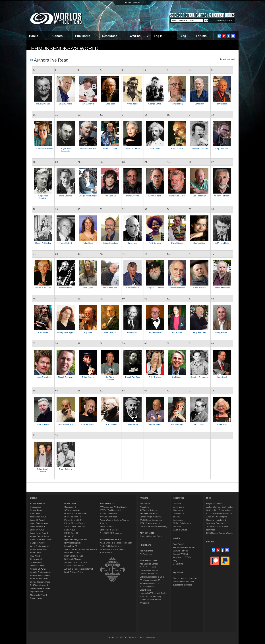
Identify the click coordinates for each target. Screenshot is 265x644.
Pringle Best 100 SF (73, 520)
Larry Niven (88, 332)
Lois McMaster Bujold (43, 148)
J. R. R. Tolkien (110, 424)
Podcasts (177, 504)
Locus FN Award (37, 526)
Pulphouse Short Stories (151, 600)
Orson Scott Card (88, 148)
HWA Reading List (72, 543)
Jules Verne (132, 424)
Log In (158, 36)
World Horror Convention (151, 520)
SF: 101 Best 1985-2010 (75, 526)
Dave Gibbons (132, 196)
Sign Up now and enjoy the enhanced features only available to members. (185, 582)
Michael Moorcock (222, 288)
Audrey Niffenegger (66, 332)
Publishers (83, 36)
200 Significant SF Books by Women (80, 549)
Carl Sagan (177, 377)
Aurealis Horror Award (40, 575)
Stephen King (199, 243)
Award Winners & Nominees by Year (116, 543)
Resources (110, 36)
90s (85, 562)
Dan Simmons (43, 424)
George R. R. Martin (155, 288)
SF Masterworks (147, 587)
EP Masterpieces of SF (150, 580)
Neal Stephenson (66, 424)
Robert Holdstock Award (41, 540)
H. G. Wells (199, 424)
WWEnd (135, 36)
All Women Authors (148, 510)
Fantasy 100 (70, 530)
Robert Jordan (88, 377)
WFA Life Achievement (150, 523)
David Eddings (66, 196)
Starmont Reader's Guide (151, 536)
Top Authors (145, 504)
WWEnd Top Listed (108, 513)
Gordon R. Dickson (199, 148)
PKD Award (35, 556)
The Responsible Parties (184, 547)
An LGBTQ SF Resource (111, 533)
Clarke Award (36, 559)
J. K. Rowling (155, 377)
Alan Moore (43, 332)
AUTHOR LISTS (147, 533)
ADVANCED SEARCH (224, 21)
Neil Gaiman (110, 196)
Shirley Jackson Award (40, 582)
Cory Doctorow (222, 148)
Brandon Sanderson (199, 377)
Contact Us (178, 564)
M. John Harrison (222, 196)
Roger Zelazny (66, 469)
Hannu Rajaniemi (43, 377)
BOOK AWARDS (38, 504)
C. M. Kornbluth (222, 243)
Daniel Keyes (177, 243)
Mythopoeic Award (38, 517)
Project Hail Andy (214, 504)
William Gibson (155, 196)
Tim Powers (177, 332)
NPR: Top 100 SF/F (73, 517)
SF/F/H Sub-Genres (182, 523)
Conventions (178, 513)
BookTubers (178, 507)
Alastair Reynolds (66, 377)
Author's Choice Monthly (151, 596)
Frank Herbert (66, 243)
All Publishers (146, 554)
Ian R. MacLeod (110, 288)
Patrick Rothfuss (132, 377)
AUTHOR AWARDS (149, 513)
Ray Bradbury (177, 104)
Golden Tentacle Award (40, 588)
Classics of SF (71, 507)
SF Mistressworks (72, 510)
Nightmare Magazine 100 (75, 540)
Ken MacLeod (132, 288)
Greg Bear (110, 104)
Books (34, 36)
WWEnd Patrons (180, 551)
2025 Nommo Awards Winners (220, 533)
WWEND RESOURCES (110, 540)
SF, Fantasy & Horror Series (112, 549)
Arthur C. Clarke (110, 148)
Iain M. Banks (88, 104)
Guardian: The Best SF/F (75, 513)
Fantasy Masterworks (149, 583)
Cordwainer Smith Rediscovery (153, 526)
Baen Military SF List (74, 556)
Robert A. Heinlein (43, 243)
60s (71, 562)
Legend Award (36, 592)
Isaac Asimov (110, 332)
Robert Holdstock (110, 243)
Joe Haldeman (199, 196)
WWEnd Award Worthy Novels (113, 507)
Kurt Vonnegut (177, 424)
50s (66, 562)
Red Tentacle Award (39, 585)
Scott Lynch (88, 288)
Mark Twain (155, 148)
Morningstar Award (38, 595)
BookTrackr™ (106, 553)
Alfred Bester (132, 104)
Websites (177, 526)
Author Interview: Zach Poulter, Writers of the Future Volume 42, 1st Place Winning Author (220, 510)
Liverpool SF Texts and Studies (153, 593)
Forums (201, 36)
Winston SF (145, 603)
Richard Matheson (177, 288)
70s (76, 562)
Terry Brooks (222, 104)
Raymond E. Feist (177, 196)
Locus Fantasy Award (40, 523)
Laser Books (145, 590)
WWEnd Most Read (108, 517)
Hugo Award (36, 507)
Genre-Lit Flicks (107, 526)
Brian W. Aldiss (66, 104)
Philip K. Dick (177, 148)
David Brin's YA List (73, 553)
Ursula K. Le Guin (43, 288)
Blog (183, 36)
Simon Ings (132, 243)
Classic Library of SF (149, 574)
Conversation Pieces (149, 570)
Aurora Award (36, 553)
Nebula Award (36, 510)
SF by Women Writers (74, 566)
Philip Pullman (222, 332)
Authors (57, 36)
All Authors (145, 507)
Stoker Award (36, 562)
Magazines (178, 510)
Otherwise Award (38, 566)
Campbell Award (37, 543)
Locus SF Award (37, 520)
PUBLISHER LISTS (149, 561)
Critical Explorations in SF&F (152, 577)
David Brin (199, 104)
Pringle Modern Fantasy (75, 523)
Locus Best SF (71, 546)
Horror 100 (69, 536)
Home (111, 637)
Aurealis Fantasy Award (41, 572)
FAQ (175, 561)
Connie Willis (222, 424)
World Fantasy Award (40, 546)
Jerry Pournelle (155, 332)
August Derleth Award (40, 536)
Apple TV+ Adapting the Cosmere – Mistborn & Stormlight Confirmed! (217, 520)
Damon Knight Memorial (150, 517)
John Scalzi (222, 377)
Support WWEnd (180, 554)
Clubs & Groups (180, 530)
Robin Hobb (88, 243)
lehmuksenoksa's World (63, 48)
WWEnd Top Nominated (110, 510)
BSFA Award (36, 513)
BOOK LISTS (70, 504)
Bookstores (178, 520)
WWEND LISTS (107, 504)
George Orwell (155, 104)
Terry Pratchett (199, 332)
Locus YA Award (37, 530)
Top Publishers (146, 551)
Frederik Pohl (132, 332)
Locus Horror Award (39, 533)
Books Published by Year (111, 546)
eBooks (176, 517)
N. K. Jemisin (155, 243)
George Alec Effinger (88, 196)
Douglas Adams (43, 104)
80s (80, 562)
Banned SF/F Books (109, 530)
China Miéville (199, 288)
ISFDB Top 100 (71, 533)
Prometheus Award (39, 549)
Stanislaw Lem (66, 288)
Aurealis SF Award (38, 569)
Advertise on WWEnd (182, 557)
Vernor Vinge (155, 424)
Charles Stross (88, 424)
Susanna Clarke (132, 148)
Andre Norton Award (39, 579)
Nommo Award (37, 598)
